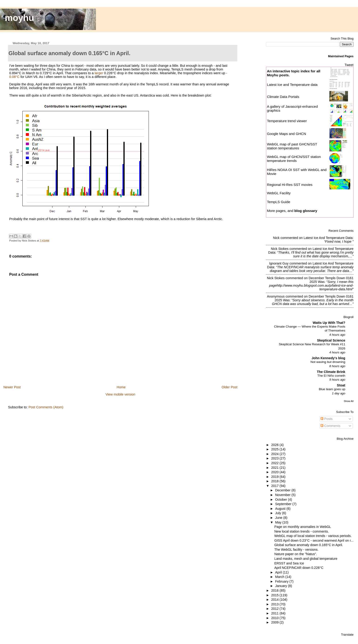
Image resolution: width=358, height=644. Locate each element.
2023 (275, 458)
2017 (275, 486)
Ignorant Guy (279, 263)
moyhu (20, 18)
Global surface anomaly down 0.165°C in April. (309, 545)
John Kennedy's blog (329, 358)
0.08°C (14, 77)
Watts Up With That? (329, 323)
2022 (275, 463)
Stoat (341, 385)
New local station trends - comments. (302, 531)
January (281, 586)
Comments (331, 426)
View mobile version (120, 394)
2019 (275, 477)
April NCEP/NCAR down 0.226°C (299, 568)
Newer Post (12, 387)
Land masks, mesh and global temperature (306, 559)
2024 (275, 454)
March (280, 577)
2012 (275, 609)
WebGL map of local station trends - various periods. (313, 536)
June (279, 518)
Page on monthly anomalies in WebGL (303, 527)
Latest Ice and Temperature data (293, 85)
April (279, 572)
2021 (275, 468)
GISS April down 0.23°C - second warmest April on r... (314, 540)
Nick (276, 238)
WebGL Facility (279, 193)
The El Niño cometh (331, 376)
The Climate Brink (331, 372)
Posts (327, 419)
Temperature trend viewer (287, 121)
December (283, 490)
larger (99, 73)
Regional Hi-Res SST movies (290, 185)
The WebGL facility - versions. (297, 550)
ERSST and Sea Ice (289, 563)
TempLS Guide (279, 202)
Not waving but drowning (328, 362)
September (284, 504)
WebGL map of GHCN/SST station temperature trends (294, 159)
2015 (275, 595)
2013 (275, 604)
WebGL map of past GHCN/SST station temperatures (292, 146)
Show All (349, 401)
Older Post (229, 387)
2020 (275, 472)
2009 (275, 622)
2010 (275, 618)
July (278, 513)
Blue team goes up (332, 389)
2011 (275, 613)
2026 (275, 445)
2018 (275, 481)
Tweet (349, 65)
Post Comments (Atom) (46, 407)
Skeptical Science (331, 340)
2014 (275, 600)
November (283, 495)
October (281, 500)
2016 (275, 590)
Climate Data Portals (283, 97)
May (279, 522)
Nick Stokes (280, 249)
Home (121, 387)
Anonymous (276, 296)
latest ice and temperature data (328, 238)
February (282, 581)
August (281, 509)
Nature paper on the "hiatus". (296, 554)
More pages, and (292, 211)
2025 (275, 449)
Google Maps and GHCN (286, 134)
